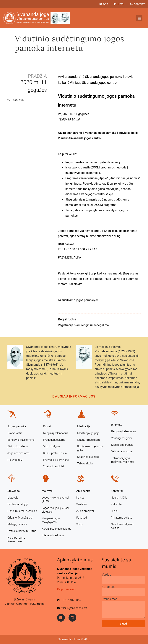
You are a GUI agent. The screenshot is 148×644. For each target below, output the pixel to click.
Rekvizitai (117, 504)
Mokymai (48, 491)
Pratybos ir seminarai (56, 460)
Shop (79, 524)
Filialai (114, 511)
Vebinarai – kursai (122, 451)
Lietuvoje (13, 498)
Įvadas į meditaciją (88, 440)
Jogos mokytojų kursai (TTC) (55, 499)
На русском (15, 460)
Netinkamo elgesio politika (122, 526)
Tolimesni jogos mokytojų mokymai (123, 460)
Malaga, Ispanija (17, 524)
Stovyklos (14, 491)
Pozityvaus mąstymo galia (90, 448)
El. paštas (108, 587)
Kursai (47, 426)
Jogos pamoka (17, 426)
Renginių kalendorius (56, 433)
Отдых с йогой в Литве (22, 531)
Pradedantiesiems (54, 440)
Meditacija (84, 426)
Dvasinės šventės (88, 457)
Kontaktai (117, 491)
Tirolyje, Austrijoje (18, 504)
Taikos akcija (85, 463)
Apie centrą (83, 491)
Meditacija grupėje (88, 433)
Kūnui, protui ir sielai (55, 453)
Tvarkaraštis (15, 433)
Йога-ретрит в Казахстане (16, 539)
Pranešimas (110, 599)
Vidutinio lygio (51, 446)
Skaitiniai (82, 504)
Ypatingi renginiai (53, 466)
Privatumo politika (122, 518)
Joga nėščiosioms (18, 453)
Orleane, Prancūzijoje (20, 518)
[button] (139, 18)
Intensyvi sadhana (53, 535)
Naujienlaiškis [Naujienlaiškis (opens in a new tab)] (119, 498)
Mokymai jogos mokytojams (51, 520)
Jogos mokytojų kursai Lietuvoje (55, 510)
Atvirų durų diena (18, 446)
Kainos (80, 498)
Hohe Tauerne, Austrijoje (22, 511)
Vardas (106, 575)
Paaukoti (82, 518)
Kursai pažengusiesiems (57, 529)
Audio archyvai (85, 511)
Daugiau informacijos (74, 396)
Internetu (117, 425)
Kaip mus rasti (67, 589)
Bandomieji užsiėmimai (21, 440)
